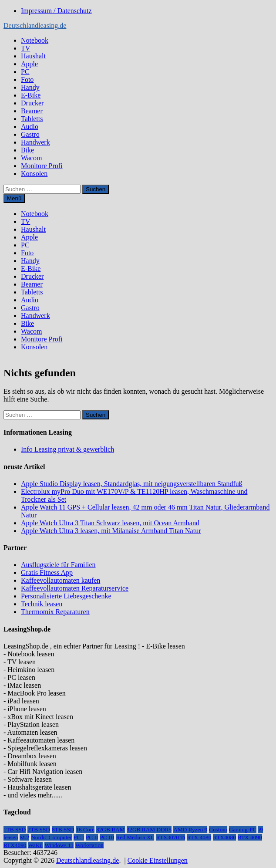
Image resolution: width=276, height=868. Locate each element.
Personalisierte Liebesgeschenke (66, 596)
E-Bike (31, 95)
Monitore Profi (42, 166)
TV (25, 48)
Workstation (89, 845)
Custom (218, 829)
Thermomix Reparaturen (55, 612)
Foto (27, 79)
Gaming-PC (243, 829)
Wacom (31, 158)
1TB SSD (15, 829)
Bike (27, 150)
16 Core (85, 829)
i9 (260, 829)
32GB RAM (111, 829)
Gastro (30, 134)
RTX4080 (224, 837)
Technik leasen (42, 604)
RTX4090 (15, 845)
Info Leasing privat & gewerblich (67, 449)
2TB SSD (39, 829)
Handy (30, 87)
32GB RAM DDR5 (149, 829)
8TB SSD (63, 829)
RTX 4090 (250, 837)
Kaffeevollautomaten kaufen (61, 580)
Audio (30, 127)
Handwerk (35, 142)
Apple (29, 64)
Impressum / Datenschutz (56, 11)
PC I (79, 837)
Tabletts (32, 119)
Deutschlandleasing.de (35, 25)
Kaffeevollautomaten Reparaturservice (75, 588)
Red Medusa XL (135, 837)
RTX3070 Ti (170, 837)
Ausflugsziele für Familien (58, 565)
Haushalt (33, 56)
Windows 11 (59, 845)
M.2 (24, 837)
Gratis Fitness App (47, 572)
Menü (14, 198)
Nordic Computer (51, 837)
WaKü (36, 845)
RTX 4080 (199, 837)
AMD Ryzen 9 (190, 829)
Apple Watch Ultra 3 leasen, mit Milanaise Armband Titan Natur (111, 531)
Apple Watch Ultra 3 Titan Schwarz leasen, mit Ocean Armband (110, 523)
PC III (107, 837)
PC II (92, 837)
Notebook (35, 40)
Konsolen (34, 174)
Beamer (32, 111)
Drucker (32, 103)
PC (25, 72)
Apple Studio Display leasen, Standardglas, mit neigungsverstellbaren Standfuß (132, 484)
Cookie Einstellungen (158, 860)
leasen (11, 837)
